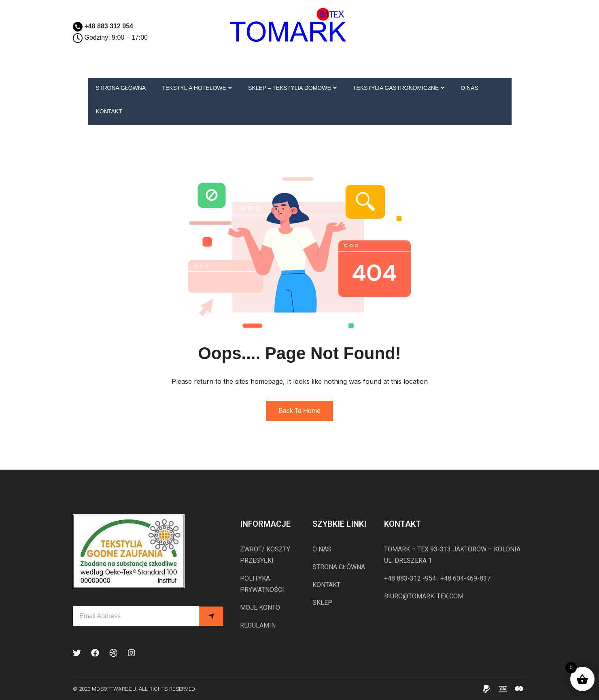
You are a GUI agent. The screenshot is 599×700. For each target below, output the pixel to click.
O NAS (469, 88)
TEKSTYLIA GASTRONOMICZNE (399, 88)
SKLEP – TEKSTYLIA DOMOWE (292, 88)
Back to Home (299, 411)
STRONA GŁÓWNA (121, 88)
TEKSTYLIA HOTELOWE (197, 88)
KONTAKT (109, 111)
